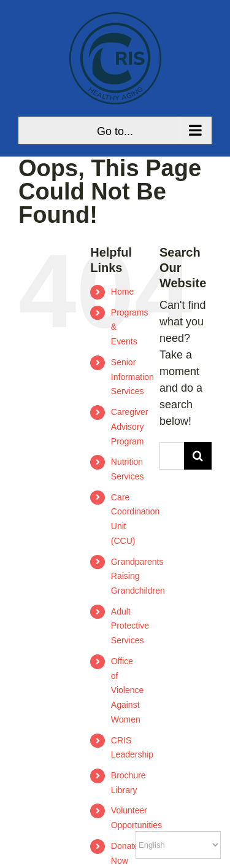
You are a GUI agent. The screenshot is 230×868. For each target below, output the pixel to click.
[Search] (198, 456)
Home (122, 292)
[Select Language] (178, 845)
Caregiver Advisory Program (130, 427)
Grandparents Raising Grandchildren (138, 576)
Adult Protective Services (130, 626)
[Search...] (172, 456)
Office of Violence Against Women (127, 690)
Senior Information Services (132, 377)
